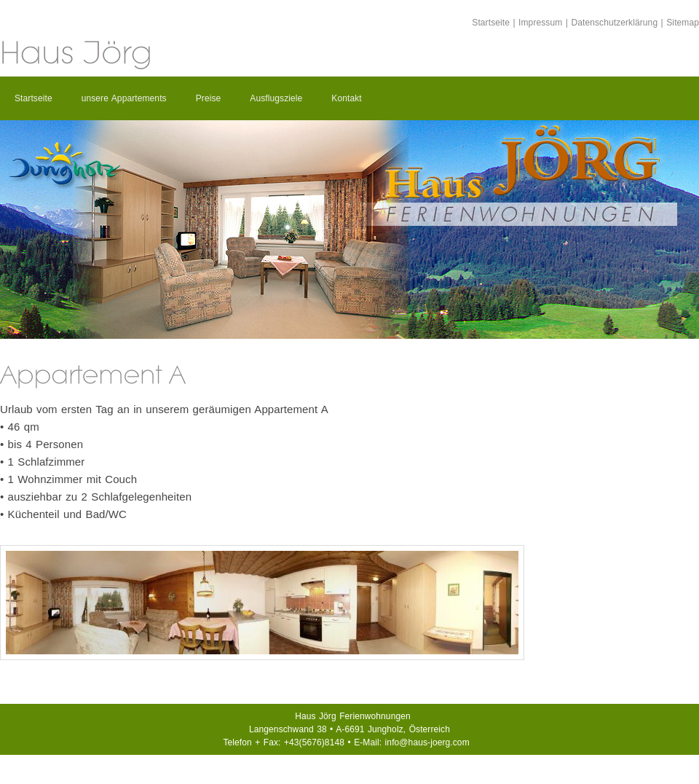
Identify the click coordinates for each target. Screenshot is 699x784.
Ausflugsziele (276, 98)
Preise (209, 98)
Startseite (491, 23)
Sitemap (683, 23)
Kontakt (346, 98)
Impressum (540, 23)
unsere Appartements (124, 98)
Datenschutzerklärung (614, 23)
